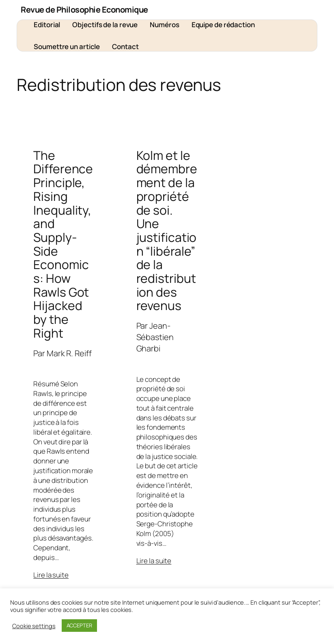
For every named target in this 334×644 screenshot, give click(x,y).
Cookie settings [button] (34, 626)
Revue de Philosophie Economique (84, 10)
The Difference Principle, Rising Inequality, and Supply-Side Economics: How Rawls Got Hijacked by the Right (63, 244)
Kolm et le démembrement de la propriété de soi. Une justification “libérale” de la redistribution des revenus (167, 230)
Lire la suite (51, 575)
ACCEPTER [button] (79, 625)
